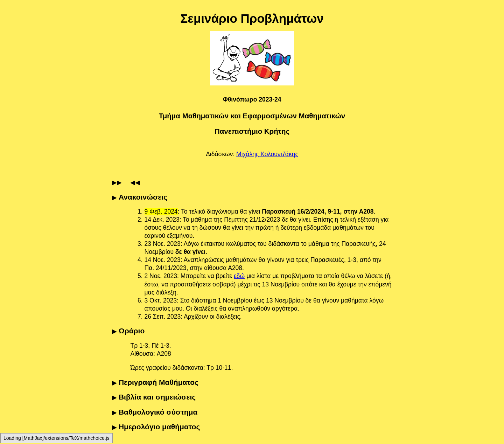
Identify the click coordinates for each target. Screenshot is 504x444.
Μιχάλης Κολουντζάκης (267, 154)
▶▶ (117, 182)
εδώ (239, 276)
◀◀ (135, 182)
